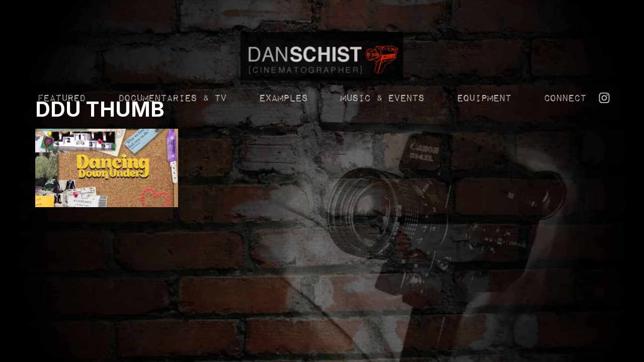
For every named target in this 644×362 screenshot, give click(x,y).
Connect (565, 143)
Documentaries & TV (172, 143)
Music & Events (382, 143)
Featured (61, 143)
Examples (283, 143)
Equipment (484, 143)
